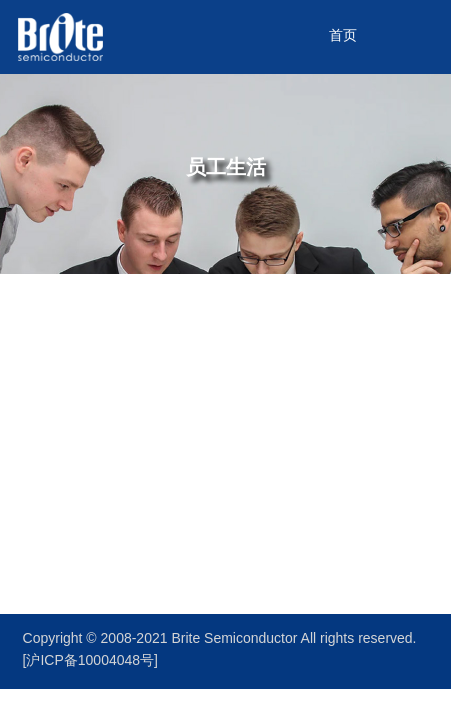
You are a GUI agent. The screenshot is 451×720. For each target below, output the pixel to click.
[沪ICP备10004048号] (90, 661)
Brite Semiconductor (235, 639)
